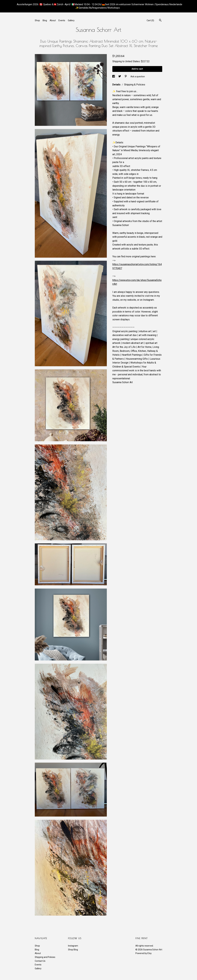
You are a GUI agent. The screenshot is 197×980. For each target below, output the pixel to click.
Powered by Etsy (144, 953)
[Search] (160, 21)
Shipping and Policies (45, 957)
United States (132, 61)
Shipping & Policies (135, 85)
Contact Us (40, 961)
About (53, 20)
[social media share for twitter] (120, 76)
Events (62, 20)
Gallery (71, 20)
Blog (45, 20)
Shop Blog (73, 950)
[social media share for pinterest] (126, 76)
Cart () (150, 20)
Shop (37, 20)
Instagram (73, 946)
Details (117, 85)
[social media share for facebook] (114, 76)
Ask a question (138, 76)
